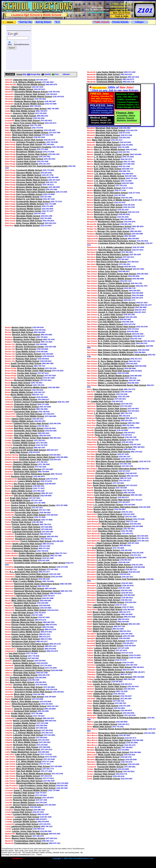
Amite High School (20, 106)
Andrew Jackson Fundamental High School (35, 402)
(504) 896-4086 (130, 368)
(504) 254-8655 (136, 371)
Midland (90, 186)
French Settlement (12, 541)
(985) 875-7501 (55, 843)
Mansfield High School (107, 133)
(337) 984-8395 (45, 747)
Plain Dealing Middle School (112, 440)
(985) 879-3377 (42, 642)
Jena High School (18, 680)
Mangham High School (107, 128)
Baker (8, 125)
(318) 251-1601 (127, 512)
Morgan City (92, 226)
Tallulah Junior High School (108, 662)
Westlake (91, 747)
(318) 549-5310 (40, 330)
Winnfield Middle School (107, 757)
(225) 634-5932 (42, 663)
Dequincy (9, 462)
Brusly (8, 383)
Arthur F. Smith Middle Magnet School (33, 96)
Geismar (9, 546)
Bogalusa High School (24, 337)
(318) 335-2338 (122, 394)
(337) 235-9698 (118, 548)
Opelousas (91, 404)
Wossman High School (105, 217)
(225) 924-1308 (46, 216)
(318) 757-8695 (47, 520)
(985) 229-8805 (50, 709)
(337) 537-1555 (41, 800)
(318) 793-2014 (40, 613)
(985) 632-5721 (48, 544)
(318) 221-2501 (137, 565)
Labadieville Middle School (29, 718)
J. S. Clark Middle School (109, 585)
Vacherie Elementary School (109, 689)
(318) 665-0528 (124, 214)
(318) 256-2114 (117, 140)
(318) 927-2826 (44, 617)
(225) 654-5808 (123, 769)
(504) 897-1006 (135, 380)
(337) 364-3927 (123, 259)
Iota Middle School (18, 656)
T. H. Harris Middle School (107, 181)
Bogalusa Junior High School (28, 339)
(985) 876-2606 (48, 627)
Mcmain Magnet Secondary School (115, 336)
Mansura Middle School (106, 138)
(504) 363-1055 (131, 317)
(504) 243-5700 (142, 327)
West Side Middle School (23, 111)
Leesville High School (24, 795)
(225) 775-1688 (50, 204)
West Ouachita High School (112, 743)
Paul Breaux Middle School (26, 749)
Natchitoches (92, 241)
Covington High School (26, 433)
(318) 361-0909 (132, 743)
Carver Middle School (109, 281)
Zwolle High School (103, 776)
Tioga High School (101, 682)
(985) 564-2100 (143, 469)
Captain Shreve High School (111, 569)
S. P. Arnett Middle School (108, 747)
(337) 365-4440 (135, 255)
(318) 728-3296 (121, 488)
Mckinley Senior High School (31, 189)
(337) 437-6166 (49, 759)
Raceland (91, 476)
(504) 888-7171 (128, 169)
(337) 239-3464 (41, 795)
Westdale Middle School (28, 216)
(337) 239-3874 (48, 798)
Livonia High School (22, 812)
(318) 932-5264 (50, 428)
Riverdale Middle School (25, 675)
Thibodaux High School (108, 674)
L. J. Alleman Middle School (27, 733)
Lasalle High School (101, 401)
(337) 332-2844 (58, 371)
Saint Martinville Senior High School (119, 541)
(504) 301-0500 (45, 407)
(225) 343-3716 (145, 461)
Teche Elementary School (30, 378)
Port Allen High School (107, 456)
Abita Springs (11, 84)
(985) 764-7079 (130, 389)
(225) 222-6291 (57, 577)
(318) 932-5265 (51, 431)
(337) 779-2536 (34, 656)
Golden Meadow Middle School (34, 556)
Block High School (23, 694)
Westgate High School (107, 264)
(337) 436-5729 (46, 776)
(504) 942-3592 (138, 334)
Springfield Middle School (109, 636)
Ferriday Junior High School (26, 520)
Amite (8, 106)
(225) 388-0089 (54, 187)
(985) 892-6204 (45, 436)
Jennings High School (24, 685)
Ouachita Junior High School (108, 205)
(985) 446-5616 (138, 667)
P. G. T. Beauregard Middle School (116, 519)
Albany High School (21, 87)
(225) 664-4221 (55, 460)
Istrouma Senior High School (31, 182)
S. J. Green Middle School (111, 368)
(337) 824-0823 (49, 687)
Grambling (9, 563)
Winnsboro (92, 762)
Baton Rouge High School (29, 144)
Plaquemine (92, 442)
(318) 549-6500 (46, 496)
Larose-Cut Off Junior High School (29, 450)
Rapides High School (24, 793)
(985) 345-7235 (43, 586)
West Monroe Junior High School (115, 740)
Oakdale (90, 394)
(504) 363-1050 (129, 315)
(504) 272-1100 (132, 521)
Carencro (9, 400)
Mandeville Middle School (109, 79)
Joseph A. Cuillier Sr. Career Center (112, 154)
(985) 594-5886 (126, 219)
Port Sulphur (92, 469)
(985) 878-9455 (43, 822)
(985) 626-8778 (128, 79)
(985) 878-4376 (52, 651)
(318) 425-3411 (127, 577)
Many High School (101, 140)
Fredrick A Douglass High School (114, 298)
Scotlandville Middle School (30, 204)
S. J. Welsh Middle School (29, 778)
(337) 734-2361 (118, 727)
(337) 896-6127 (43, 400)
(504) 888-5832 (127, 174)
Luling (8, 826)
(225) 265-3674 (129, 689)
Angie (8, 116)
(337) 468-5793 (38, 836)
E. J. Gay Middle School (109, 442)
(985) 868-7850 (48, 363)
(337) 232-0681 (42, 745)
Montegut (91, 219)
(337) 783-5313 (40, 440)
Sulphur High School (104, 650)
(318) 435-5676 (127, 762)
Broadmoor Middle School (29, 152)
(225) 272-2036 (61, 192)
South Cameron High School (32, 569)
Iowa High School (18, 658)
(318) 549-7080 (50, 347)
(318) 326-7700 (131, 437)
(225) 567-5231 (40, 89)
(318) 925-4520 (130, 646)
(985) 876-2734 (55, 644)
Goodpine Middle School (22, 677)
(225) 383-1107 (125, 457)
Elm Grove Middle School (27, 496)
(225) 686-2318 (39, 810)
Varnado (90, 691)
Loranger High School (24, 819)
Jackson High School (23, 661)
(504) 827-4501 (138, 269)
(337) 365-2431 (125, 264)
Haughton (9, 603)
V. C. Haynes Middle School (108, 183)
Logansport (10, 817)
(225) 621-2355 (44, 546)
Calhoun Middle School (24, 397)
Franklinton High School (27, 534)
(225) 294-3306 (129, 636)
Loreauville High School (27, 824)
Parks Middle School (111, 533)
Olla (89, 401)
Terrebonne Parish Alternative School (30, 644)
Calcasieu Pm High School (29, 759)
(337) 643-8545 (45, 702)
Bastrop (8, 137)
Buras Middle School (21, 395)
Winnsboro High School (108, 762)
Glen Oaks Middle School (29, 175)
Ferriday (8, 517)
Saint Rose (92, 543)
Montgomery (92, 222)
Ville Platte (91, 699)
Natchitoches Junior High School (115, 250)
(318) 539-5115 (131, 641)
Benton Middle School (22, 330)
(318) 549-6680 (42, 349)
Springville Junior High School (29, 431)
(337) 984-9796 (47, 730)
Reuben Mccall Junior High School (111, 655)
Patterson (91, 416)
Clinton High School (21, 419)
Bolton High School (24, 99)
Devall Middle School (106, 454)
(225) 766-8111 (48, 185)
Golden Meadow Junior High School (36, 553)
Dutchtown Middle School (25, 546)
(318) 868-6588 (139, 567)
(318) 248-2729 (132, 130)
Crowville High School (24, 445)
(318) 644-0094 (42, 397)
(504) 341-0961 (131, 150)
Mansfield (91, 133)
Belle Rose (10, 226)
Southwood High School (109, 598)
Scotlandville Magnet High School (33, 201)
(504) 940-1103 (126, 281)
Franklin (8, 527)
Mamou (8, 836)
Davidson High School (109, 531)
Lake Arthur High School (27, 754)
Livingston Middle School (111, 324)
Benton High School (21, 327)
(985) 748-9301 (35, 106)
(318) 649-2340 (55, 423)
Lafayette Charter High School (28, 735)
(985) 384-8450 (39, 332)
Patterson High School (107, 416)
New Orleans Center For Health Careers (118, 350)
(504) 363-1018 (149, 341)
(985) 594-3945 (42, 409)
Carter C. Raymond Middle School (31, 790)
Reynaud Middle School (28, 776)
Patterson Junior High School (110, 418)
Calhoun (9, 397)
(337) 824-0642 (41, 685)
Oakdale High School (105, 394)
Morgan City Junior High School (113, 231)
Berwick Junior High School (26, 335)
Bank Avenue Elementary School (112, 254)
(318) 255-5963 (130, 505)
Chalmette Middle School (26, 407)
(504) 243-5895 (123, 373)
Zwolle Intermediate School (107, 779)
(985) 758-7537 (40, 366)
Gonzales (9, 558)
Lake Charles (10, 757)
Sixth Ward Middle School (109, 670)
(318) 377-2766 (120, 190)
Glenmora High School (25, 551)
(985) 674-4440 (130, 72)
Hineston (9, 613)
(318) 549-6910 (43, 359)
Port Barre (91, 464)
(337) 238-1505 (41, 802)
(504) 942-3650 (133, 331)
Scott (89, 548)
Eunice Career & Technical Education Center (33, 505)
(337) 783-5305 (42, 443)
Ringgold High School (106, 497)
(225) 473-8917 (46, 226)
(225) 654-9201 (129, 771)
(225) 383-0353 (50, 159)
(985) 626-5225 (126, 74)
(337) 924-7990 (54, 133)
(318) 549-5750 (131, 473)
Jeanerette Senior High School (29, 668)
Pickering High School (24, 800)
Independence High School (30, 649)
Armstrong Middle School (106, 480)
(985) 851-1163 (51, 646)
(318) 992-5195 (34, 680)
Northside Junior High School (28, 687)
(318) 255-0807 (120, 509)
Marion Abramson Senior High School (117, 327)
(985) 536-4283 (136, 495)
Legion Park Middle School (25, 637)
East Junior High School (108, 404)
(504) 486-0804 (140, 352)
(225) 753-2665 (46, 218)
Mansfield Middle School (108, 135)
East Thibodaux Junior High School (114, 667)
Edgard (8, 493)
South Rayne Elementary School (109, 485)
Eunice (8, 503)
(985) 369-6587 (133, 239)
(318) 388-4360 (138, 740)
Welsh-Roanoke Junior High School (113, 500)
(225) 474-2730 (52, 479)
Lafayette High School (24, 738)
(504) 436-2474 (51, 123)
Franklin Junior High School (26, 527)
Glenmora (9, 551)
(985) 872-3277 (44, 572)
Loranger (9, 819)
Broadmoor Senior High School (32, 154)
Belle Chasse (10, 221)
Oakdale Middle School (106, 396)
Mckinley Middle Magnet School (32, 187)
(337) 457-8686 (62, 505)
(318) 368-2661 (45, 513)
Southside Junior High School (34, 459)
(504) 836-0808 (57, 670)
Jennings (9, 685)
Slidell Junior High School (106, 631)
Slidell (90, 612)
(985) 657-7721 (38, 395)
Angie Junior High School (23, 116)
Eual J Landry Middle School (27, 581)
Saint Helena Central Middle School (33, 577)
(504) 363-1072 (136, 359)
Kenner (8, 704)
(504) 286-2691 (135, 291)
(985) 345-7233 (66, 591)
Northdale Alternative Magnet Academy (36, 192)
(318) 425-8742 (128, 586)
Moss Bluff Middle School (29, 769)
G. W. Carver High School (111, 300)
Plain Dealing (92, 437)
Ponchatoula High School (111, 449)
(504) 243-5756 (130, 324)
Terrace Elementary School (27, 342)
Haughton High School (25, 603)
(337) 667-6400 (49, 378)
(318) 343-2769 (129, 207)
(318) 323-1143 (133, 212)
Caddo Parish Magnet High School (114, 565)
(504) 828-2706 (44, 675)
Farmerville (10, 513)
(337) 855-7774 (48, 769)
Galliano (8, 544)
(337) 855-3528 (49, 781)
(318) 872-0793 (124, 133)
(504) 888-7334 (125, 171)
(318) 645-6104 (119, 776)
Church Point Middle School (30, 416)
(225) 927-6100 (40, 213)
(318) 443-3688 (51, 104)
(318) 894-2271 (123, 497)
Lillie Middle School (19, 807)
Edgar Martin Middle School (27, 730)
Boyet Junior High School (105, 612)
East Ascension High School (27, 558)
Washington (92, 715)
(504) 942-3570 (137, 298)
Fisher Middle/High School (24, 752)
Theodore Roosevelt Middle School (29, 706)
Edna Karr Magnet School (111, 288)
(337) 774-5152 (46, 754)
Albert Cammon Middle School (112, 543)
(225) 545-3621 (130, 755)
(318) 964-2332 (124, 138)
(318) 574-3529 (135, 658)
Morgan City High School (110, 229)
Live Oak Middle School (110, 322)
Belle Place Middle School (109, 257)
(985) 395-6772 (131, 418)
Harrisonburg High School (29, 596)
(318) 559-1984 (62, 788)
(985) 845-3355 (55, 834)
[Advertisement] (16, 57)
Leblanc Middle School (105, 648)
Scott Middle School (102, 548)
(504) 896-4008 (133, 383)
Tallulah (90, 655)
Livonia (8, 812)
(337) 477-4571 (45, 764)
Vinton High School (103, 701)
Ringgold (91, 497)
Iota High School (17, 653)
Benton (8, 327)
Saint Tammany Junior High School (110, 624)
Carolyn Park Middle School (107, 614)
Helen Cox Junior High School (26, 598)
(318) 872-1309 (126, 135)
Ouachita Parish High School (108, 207)
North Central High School (110, 715)
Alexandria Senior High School (30, 94)
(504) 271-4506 (43, 404)
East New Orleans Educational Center (117, 286)
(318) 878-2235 (34, 452)
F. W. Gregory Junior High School (114, 293)
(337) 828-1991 (48, 532)
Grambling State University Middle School (35, 567)
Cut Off (8, 448)
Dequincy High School (24, 462)
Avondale (9, 123)
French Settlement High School (36, 541)
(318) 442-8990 (122, 430)
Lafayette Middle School (25, 740)
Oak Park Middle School (28, 771)
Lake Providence (12, 786)
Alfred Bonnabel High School (26, 704)
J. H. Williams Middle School (27, 82)
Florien (8, 522)
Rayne (90, 481)
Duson (8, 491)
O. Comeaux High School (26, 747)
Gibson (8, 548)
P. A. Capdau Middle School (112, 364)
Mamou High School (22, 836)
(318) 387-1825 (136, 200)
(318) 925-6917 (128, 643)
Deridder (9, 467)
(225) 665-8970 (126, 710)
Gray (7, 572)
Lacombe (9, 721)
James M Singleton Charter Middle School (119, 305)
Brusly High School (21, 383)
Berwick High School (23, 332)
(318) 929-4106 (134, 572)
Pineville (91, 428)
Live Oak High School (105, 722)
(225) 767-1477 (48, 211)
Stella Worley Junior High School (112, 752)
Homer (8, 615)
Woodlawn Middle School (111, 745)
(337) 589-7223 (119, 701)
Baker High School (20, 125)
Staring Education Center (29, 211)
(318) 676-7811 (135, 555)
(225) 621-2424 (124, 471)
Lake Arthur (10, 754)
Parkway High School (26, 359)
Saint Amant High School (110, 514)
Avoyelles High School (108, 224)
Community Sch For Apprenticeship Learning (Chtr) (42, 166)
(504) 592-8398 (141, 366)
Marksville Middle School (108, 145)
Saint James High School (110, 529)
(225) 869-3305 (46, 831)
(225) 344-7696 (51, 189)
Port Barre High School (108, 464)
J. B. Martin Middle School (107, 413)
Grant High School (23, 486)
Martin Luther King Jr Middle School (112, 200)
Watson (90, 722)
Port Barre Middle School (108, 466)
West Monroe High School (111, 738)
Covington (9, 433)
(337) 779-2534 (32, 653)
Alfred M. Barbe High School (30, 757)
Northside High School (24, 745)
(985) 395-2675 (124, 416)
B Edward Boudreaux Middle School (30, 133)
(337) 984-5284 (41, 738)
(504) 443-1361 (53, 706)
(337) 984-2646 (42, 726)
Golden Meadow (12, 553)
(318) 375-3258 (125, 706)
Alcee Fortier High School (111, 267)
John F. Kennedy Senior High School (116, 307)
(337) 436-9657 (127, 747)
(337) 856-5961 (130, 767)
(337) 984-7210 (47, 733)
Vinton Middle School (104, 703)
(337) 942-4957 (133, 409)
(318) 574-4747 (121, 660)
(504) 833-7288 (42, 673)
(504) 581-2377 (146, 305)
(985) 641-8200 (130, 617)
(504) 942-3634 (132, 364)
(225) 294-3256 (127, 634)
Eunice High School (21, 508)
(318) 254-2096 (144, 507)
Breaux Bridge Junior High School (34, 371)
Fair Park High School (108, 574)
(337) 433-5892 (63, 783)
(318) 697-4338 (46, 817)
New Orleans (92, 267)
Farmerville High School (27, 512)
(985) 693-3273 (52, 450)
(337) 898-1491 (129, 164)
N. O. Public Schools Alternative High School (120, 341)
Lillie (7, 807)
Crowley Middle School (24, 443)
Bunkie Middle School (22, 392)
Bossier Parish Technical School (113, 555)
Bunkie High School (21, 390)
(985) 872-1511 (45, 634)
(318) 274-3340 (62, 567)
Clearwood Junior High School (108, 617)
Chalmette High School (25, 404)
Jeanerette (9, 665)
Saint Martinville (94, 534)
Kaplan (8, 699)
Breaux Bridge (11, 368)
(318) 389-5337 (129, 610)
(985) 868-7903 (49, 622)
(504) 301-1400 (124, 166)
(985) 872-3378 (50, 629)
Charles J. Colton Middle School (114, 283)
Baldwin (8, 133)
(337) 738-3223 (39, 716)
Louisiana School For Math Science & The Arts (122, 243)
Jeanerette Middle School (27, 665)
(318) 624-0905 (46, 608)
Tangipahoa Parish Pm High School (32, 593)
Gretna (8, 579)
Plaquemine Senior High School (113, 444)
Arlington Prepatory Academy (31, 142)
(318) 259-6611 (58, 692)
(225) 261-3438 (42, 161)
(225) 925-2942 (46, 173)
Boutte (8, 366)
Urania (90, 684)
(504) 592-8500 (144, 350)
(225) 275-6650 (49, 194)
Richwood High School (105, 210)
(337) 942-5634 (133, 411)
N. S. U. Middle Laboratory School (115, 247)
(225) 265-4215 (133, 687)
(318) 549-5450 (42, 603)
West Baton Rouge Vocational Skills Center (117, 461)
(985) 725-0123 (56, 474)
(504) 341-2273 (126, 159)
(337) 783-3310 (121, 186)
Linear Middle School (107, 588)
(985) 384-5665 (46, 335)
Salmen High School (103, 626)
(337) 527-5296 (123, 648)
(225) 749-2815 (37, 383)
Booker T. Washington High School (114, 553)
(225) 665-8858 (122, 722)
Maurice (90, 164)
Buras (8, 395)
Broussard (9, 380)
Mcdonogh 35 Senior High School (115, 334)
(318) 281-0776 (49, 140)
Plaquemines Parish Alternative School (117, 469)
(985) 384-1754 (129, 229)
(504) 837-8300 (128, 183)
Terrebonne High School (24, 641)
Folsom (8, 524)
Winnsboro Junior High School (112, 764)
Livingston (9, 810)
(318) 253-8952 (127, 145)
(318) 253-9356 (125, 142)
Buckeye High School (22, 476)
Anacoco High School (24, 113)
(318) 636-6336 (126, 550)
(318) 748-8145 (42, 551)
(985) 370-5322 (137, 452)
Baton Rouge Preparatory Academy (34, 147)
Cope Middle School (26, 351)
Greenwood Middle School (25, 548)
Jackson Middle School (24, 663)
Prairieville (91, 471)
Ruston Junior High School (107, 512)
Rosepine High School (106, 502)
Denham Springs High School (34, 455)
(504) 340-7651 (124, 152)
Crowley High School (23, 440)
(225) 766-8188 (52, 142)
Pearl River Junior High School (112, 423)
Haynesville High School (27, 608)
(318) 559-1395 (62, 786)
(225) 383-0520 (48, 145)
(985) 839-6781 (45, 534)
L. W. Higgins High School (107, 159)
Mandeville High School (108, 74)
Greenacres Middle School (29, 356)
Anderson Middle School (108, 252)
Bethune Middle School (108, 550)
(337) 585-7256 (125, 464)
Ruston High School (103, 509)
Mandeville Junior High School (112, 77)
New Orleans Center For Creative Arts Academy (122, 346)
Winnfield (91, 757)
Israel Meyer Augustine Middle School (117, 303)
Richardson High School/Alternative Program (121, 733)
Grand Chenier (11, 569)
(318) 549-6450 (47, 354)
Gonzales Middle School (25, 560)
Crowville (9, 445)
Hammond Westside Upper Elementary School (37, 591)
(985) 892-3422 (44, 433)
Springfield (92, 634)
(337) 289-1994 (45, 742)
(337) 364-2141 (128, 257)
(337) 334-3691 (118, 483)
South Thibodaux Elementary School (115, 672)
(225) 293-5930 (47, 209)
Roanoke (91, 500)
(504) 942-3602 (125, 319)
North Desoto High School (109, 643)
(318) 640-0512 (129, 433)
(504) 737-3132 (132, 178)
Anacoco (9, 113)
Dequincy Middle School (25, 464)
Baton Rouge (10, 142)
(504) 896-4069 (138, 279)
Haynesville (10, 608)
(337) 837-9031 (46, 380)
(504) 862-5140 (130, 267)
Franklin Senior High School (26, 529)
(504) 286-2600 (142, 274)
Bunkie (8, 390)
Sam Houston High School (29, 781)
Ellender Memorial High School (27, 622)
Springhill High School (107, 638)
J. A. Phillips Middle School (107, 188)
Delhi (7, 452)
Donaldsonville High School (31, 479)
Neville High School (104, 202)
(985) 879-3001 (46, 632)
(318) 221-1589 (124, 588)
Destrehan (9, 472)
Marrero (90, 147)
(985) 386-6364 (139, 447)
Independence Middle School (31, 651)
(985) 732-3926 (47, 342)
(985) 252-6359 (128, 425)
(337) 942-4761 (127, 404)
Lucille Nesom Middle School (108, 679)
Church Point (10, 414)
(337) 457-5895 (40, 503)
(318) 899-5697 (50, 484)
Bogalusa (9, 337)
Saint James (92, 529)
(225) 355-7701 (51, 182)
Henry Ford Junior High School (29, 123)
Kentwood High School (25, 711)
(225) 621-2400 (48, 558)
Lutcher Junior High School (26, 831)
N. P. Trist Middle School (106, 166)
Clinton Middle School (22, 421)
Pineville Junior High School (109, 433)
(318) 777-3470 (39, 488)
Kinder (8, 713)
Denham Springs (12, 455)
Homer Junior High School (24, 617)
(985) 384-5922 (136, 231)
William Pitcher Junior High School (31, 438)
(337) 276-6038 (51, 668)
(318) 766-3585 (127, 531)
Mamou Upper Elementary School (28, 838)
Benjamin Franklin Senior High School (117, 274)
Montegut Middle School (107, 219)
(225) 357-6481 (46, 197)
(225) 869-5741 (39, 829)
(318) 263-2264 (39, 118)
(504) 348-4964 (135, 752)
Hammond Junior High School (29, 588)
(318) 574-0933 (135, 655)
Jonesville (9, 694)
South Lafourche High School (27, 544)
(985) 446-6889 (138, 677)
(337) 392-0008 (50, 805)
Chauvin (8, 409)
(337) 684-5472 (49, 414)
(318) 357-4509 (138, 247)
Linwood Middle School (108, 590)
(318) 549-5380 (42, 352)
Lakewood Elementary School (26, 826)
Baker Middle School (21, 128)
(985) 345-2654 (50, 589)
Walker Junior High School (106, 710)
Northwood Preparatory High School (28, 109)
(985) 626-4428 (133, 77)
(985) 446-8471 (139, 672)
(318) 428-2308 (126, 392)
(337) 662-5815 (46, 121)
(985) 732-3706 (49, 339)
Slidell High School (102, 629)
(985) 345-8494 (66, 584)
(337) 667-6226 (50, 376)
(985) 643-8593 (127, 614)
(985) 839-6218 (46, 539)
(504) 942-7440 (136, 339)
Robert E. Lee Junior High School (110, 212)
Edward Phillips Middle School (113, 291)
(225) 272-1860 (42, 149)
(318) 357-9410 (138, 250)
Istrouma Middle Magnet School (32, 180)
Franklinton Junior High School (30, 536)
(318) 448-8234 (51, 94)
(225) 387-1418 (49, 199)
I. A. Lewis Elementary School (108, 505)
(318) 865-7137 (131, 570)
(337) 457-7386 (44, 510)
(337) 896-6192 (41, 728)
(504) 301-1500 (63, 402)
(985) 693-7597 (40, 448)
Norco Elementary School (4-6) (108, 389)
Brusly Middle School (22, 385)
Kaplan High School (21, 699)
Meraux (90, 166)
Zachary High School (105, 774)
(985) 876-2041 (51, 625)
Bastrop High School (22, 137)
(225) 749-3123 (39, 385)
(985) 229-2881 (43, 711)
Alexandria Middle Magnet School (31, 92)
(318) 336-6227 (126, 696)
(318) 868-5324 (130, 602)
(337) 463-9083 (47, 469)
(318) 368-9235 (52, 515)
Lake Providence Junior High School (37, 785)
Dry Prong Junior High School (29, 484)
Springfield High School (108, 634)
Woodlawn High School (28, 218)
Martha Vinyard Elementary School (115, 447)
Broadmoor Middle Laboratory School (115, 557)
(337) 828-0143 (47, 529)
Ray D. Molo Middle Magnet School (34, 774)
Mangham (91, 128)
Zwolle (90, 776)
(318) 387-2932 (123, 217)
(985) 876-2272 (45, 637)
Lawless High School (108, 319)
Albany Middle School (22, 89)
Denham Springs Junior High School (37, 457)
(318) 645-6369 (126, 779)
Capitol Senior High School (30, 159)
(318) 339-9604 (50, 697)
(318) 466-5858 (54, 387)
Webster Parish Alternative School (111, 193)
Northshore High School (105, 622)
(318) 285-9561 (35, 807)
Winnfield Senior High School (110, 759)
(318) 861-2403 (141, 558)
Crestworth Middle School (29, 170)
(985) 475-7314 (61, 553)
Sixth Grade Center (107, 373)
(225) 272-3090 (47, 206)
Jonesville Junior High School (29, 697)
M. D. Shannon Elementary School (114, 226)
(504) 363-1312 (135, 361)
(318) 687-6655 (127, 583)
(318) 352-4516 (142, 241)
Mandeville (9, 841)
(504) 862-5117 (139, 336)
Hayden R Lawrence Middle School (30, 387)
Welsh (90, 727)
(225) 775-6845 (48, 170)
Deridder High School (23, 467)
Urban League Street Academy (113, 380)
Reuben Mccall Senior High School (111, 658)
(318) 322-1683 (127, 198)
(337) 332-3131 (51, 368)
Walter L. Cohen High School (112, 383)
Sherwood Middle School (29, 206)
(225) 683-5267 (40, 421)
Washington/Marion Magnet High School (36, 783)
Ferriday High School (23, 517)
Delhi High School (19, 452)
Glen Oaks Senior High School (31, 177)
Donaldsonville (11, 479)
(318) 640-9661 (117, 682)
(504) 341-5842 (128, 157)
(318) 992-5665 (40, 678)
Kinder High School (21, 713)
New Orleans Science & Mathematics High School (123, 355)
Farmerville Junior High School (30, 515)
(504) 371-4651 (129, 162)
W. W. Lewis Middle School (107, 653)
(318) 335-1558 (124, 397)
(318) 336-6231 (119, 694)
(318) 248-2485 (125, 128)
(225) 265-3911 (129, 529)
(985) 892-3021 (55, 438)
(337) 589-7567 (121, 703)
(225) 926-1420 (54, 154)
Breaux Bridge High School (31, 368)
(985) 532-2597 (43, 814)
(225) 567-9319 (37, 87)
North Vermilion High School (108, 164)
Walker (90, 708)
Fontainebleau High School (28, 841)
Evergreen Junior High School (26, 627)
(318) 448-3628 (40, 99)
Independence (11, 649)
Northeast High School (106, 769)
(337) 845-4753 (127, 534)
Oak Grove (91, 392)
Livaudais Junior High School (110, 665)
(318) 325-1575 (130, 745)
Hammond (9, 584)
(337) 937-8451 (34, 498)
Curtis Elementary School (28, 354)
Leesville (9, 795)
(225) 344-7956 (44, 157)
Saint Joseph (92, 531)
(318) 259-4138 (51, 689)
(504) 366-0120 (44, 579)
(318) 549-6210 (48, 356)
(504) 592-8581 (134, 276)
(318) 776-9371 (41, 793)
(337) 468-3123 (51, 838)
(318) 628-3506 (131, 760)
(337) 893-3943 (48, 82)
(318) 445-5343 (54, 92)
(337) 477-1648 (48, 762)
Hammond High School (26, 586)
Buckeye (9, 387)
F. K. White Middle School (29, 761)
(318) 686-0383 (129, 595)
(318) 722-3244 (42, 445)
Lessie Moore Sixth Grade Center (111, 428)
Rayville (90, 488)
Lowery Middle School (29, 481)
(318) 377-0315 (127, 188)
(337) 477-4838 (46, 771)
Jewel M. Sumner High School (29, 709)
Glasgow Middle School (28, 173)
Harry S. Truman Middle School (109, 149)
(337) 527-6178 (127, 653)
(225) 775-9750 (37, 128)
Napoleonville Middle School (113, 238)
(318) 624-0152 (53, 610)
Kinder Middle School (22, 716)
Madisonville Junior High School (32, 834)
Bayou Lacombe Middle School (29, 721)
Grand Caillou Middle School (26, 632)
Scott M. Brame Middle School (29, 104)
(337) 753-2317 (137, 500)
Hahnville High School (22, 366)
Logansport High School (27, 817)
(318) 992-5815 (40, 682)
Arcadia (8, 118)
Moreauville (92, 224)
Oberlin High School (104, 399)
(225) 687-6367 (135, 445)
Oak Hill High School (23, 613)
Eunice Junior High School (25, 510)
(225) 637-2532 (38, 812)
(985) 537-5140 (126, 478)
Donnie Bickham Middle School (112, 572)
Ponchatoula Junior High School (114, 452)
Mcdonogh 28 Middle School (112, 331)
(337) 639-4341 (120, 399)
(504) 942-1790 (136, 283)
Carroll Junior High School (107, 198)
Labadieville (10, 718)
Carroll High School (104, 195)
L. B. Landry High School (110, 314)
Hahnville (9, 581)
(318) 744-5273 (49, 596)
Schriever (91, 545)
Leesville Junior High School (27, 798)
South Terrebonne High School (26, 363)
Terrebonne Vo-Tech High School (28, 646)
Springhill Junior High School (110, 641)
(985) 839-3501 (52, 537)
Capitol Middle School (27, 157)
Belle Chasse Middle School (30, 223)
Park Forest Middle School (29, 194)
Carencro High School (24, 728)
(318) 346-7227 (40, 392)
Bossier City (10, 344)
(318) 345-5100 (129, 205)
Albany (8, 87)
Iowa (7, 658)
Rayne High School (102, 483)
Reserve (90, 493)
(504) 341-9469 (123, 147)
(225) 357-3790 (48, 175)
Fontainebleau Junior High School (31, 843)
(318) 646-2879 (130, 222)
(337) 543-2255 (126, 406)
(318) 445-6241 (58, 97)
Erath (7, 498)
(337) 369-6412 (133, 262)
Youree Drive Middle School (110, 602)
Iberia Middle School (106, 259)
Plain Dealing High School (111, 437)
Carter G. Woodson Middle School (115, 279)
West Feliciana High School (115, 524)
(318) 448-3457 (50, 101)
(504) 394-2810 (48, 221)
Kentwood (9, 709)
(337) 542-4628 (52, 569)
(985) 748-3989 (53, 109)
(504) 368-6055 (45, 601)
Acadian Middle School (25, 723)
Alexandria (10, 92)
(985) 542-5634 (56, 593)
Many (89, 140)
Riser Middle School (108, 735)
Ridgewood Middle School (110, 595)
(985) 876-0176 (40, 620)
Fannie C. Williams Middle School (115, 295)
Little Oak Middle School (105, 619)
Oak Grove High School (108, 392)
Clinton (8, 419)
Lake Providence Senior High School (37, 788)
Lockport (9, 814)
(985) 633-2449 (128, 670)
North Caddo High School (105, 706)
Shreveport (92, 550)
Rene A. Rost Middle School (25, 701)
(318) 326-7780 (133, 440)
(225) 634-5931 (40, 661)
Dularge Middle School (23, 620)
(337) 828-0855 (47, 527)
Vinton (90, 701)
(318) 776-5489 (54, 790)
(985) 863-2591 (127, 421)
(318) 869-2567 (126, 560)
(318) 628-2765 (126, 757)
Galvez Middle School (107, 471)
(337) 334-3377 (125, 481)
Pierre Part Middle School (109, 425)
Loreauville (10, 824)
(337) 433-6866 (123, 750)
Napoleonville (93, 236)
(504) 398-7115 (130, 288)
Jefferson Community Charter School (32, 670)
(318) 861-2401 (126, 590)
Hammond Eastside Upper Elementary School (37, 584)
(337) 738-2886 (37, 713)
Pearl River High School (108, 420)
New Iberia (91, 252)
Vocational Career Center (27, 539)
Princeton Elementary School (110, 473)
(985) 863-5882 (134, 423)
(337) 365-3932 (127, 252)
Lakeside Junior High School (107, 607)
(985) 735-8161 (42, 337)
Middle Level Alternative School (114, 339)
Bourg (8, 363)
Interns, (132, 116)
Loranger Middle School (25, 822)
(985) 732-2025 (122, 691)
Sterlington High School (106, 214)
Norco (90, 389)
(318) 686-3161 (126, 600)
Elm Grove (9, 496)
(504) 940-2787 (142, 343)
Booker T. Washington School (113, 276)
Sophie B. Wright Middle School (114, 376)
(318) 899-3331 (39, 486)
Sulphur (90, 648)
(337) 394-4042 (142, 536)
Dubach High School (22, 488)
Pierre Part (91, 425)
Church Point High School (29, 414)
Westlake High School (106, 750)
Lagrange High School (27, 764)
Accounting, (123, 116)
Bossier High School (26, 349)
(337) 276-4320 (46, 665)
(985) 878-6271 (41, 819)
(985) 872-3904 (46, 639)
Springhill (91, 638)
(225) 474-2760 (46, 481)
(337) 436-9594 (56, 766)
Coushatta (9, 426)
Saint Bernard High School (112, 521)
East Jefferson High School (108, 169)
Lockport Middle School (25, 814)
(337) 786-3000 (44, 464)
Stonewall (91, 643)
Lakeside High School (104, 605)
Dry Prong (9, 484)
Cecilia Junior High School (31, 375)
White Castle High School (111, 755)
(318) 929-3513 (127, 593)
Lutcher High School (22, 829)
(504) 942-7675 (142, 286)
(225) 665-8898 (62, 457)
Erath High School (19, 498)
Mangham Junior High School (110, 130)
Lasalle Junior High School (106, 684)
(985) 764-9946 (43, 472)
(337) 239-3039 (41, 113)
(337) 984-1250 (39, 491)
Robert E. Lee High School (29, 199)
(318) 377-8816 (128, 607)
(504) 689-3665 (43, 752)
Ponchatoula (92, 447)
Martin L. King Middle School (112, 329)
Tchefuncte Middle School (109, 82)
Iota (7, 653)
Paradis (90, 413)
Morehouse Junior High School (28, 140)
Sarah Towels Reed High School (114, 371)
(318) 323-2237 (120, 203)
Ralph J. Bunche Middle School (110, 178)
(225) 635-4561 (135, 524)
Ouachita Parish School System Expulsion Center (123, 729)
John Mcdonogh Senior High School (116, 310)
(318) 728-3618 (128, 490)
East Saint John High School (108, 493)
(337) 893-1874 (42, 80)
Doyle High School (24, 810)
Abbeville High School (24, 80)
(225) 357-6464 (54, 180)
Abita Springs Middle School (31, 84)
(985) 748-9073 (42, 111)
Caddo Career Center (107, 562)
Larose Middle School (22, 448)
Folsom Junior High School (25, 524)
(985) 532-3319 (132, 476)
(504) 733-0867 (126, 181)
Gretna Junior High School (24, 579)
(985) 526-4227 (48, 718)
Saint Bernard (93, 519)
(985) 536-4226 (129, 493)
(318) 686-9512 (127, 598)
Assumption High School (111, 236)
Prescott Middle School (28, 197)
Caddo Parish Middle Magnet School (115, 567)
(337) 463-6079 (124, 502)
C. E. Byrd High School (108, 560)
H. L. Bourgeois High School (24, 572)
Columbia (9, 423)
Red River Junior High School (29, 428)
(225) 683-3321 (38, 419)
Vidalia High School (103, 694)
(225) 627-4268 (123, 454)
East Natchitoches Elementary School (117, 241)
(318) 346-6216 (37, 390)
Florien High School (21, 522)
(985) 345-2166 (129, 679)
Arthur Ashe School (108, 271)
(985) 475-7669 (56, 556)
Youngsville (92, 767)
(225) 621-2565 (129, 514)
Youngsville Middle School (110, 767)
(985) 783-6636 (48, 581)
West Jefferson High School (25, 601)
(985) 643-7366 (119, 626)
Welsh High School (102, 727)
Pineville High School (105, 430)
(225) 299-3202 (50, 130)
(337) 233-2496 (42, 723)
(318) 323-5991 (149, 733)
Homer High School (21, 615)
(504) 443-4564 (47, 704)
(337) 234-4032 (43, 740)
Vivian (90, 706)
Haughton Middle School (26, 605)
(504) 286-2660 (137, 293)
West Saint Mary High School (27, 135)
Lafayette (9, 723)
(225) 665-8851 (55, 455)
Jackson (9, 661)
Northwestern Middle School (108, 771)
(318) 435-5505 (134, 764)
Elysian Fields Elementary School (28, 625)
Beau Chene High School (27, 120)
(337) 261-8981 (50, 735)
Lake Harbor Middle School (110, 72)
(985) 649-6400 (123, 622)
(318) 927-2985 (37, 615)
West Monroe (92, 729)
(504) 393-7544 (132, 665)
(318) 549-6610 (46, 361)
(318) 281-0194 (39, 137)
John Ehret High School (106, 152)
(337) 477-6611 (48, 778)
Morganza (91, 234)
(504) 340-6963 (136, 154)
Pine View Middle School (26, 435)
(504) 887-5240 (130, 176)
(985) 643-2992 (118, 629)
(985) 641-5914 (125, 631)
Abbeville (9, 80)
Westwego (91, 752)
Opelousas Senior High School (112, 411)
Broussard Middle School (27, 380)
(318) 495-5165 (117, 401)
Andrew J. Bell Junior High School (115, 269)
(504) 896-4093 (136, 376)
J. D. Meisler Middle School (108, 174)
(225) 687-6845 (127, 442)
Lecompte (9, 790)
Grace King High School (106, 171)
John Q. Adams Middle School (109, 176)
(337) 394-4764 (143, 538)
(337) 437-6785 (57, 774)
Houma (8, 620)
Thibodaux (91, 667)
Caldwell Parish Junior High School (31, 423)
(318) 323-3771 (130, 738)
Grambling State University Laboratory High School (40, 563)
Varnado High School (105, 691)
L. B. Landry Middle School (111, 317)
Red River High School (25, 426)
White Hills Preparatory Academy (27, 130)
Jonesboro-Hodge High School (30, 689)
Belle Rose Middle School (27, 225)
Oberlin (90, 399)
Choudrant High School (26, 412)
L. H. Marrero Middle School (108, 157)
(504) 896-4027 (124, 271)
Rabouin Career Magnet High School (116, 366)
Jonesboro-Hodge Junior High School (33, 692)
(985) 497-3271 (47, 493)
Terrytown (91, 665)
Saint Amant (92, 514)
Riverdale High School (24, 673)
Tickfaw (90, 679)
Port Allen (91, 454)
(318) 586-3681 (37, 522)
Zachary (90, 769)
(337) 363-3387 (126, 699)
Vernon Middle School (24, 802)
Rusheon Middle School (27, 361)
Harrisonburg (11, 596)
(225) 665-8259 (128, 713)
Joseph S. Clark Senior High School (116, 312)
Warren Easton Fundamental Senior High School (122, 385)
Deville (8, 476)
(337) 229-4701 (45, 824)
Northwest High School (108, 406)
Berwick (8, 332)
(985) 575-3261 (44, 548)
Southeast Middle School (29, 209)
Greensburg (10, 574)
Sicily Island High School (110, 609)
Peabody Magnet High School (29, 101)
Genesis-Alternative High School (28, 629)
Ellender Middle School (105, 147)
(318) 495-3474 (126, 684)
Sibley (90, 605)
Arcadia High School (22, 118)
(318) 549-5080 (41, 344)
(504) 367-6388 (48, 598)
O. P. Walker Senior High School (114, 359)
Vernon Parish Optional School (28, 805)
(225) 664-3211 (124, 724)
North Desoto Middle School (110, 646)
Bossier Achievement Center (30, 347)
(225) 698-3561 (58, 541)
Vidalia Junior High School (106, 696)
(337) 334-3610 (131, 485)
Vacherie (91, 687)
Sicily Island (92, 610)
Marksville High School (107, 142)
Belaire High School (26, 149)
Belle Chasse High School (29, 221)
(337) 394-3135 (143, 541)
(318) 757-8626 (40, 517)
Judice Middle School (22, 491)
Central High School (26, 161)
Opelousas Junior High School (112, 409)
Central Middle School (27, 164)
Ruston (90, 505)
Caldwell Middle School (107, 545)
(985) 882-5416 (50, 721)
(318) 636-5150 (124, 562)
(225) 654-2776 (121, 774)
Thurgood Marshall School (111, 378)
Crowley (8, 440)
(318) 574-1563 (128, 663)
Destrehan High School (26, 472)
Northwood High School (109, 593)
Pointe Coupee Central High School (113, 234)
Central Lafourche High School (111, 476)
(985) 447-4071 (126, 674)
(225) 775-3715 (56, 202)
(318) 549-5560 (45, 605)
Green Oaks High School (109, 577)
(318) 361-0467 (123, 210)
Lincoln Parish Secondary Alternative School (116, 507)
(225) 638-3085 (137, 234)
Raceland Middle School (107, 478)
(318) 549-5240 (38, 327)
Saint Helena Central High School (32, 574)
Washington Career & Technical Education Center (122, 718)
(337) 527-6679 (121, 650)
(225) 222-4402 (55, 574)
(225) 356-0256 (58, 147)
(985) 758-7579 (126, 413)
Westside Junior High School (108, 713)
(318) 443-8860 (134, 428)
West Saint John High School (26, 493)
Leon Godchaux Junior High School (112, 495)
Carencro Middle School (25, 399)
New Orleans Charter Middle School (116, 352)
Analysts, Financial (125, 118)
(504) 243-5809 (138, 295)
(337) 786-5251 (42, 462)
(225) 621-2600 (131, 517)
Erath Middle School (20, 500)
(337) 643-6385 (37, 699)
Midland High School (104, 185)
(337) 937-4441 (37, 500)
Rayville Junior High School (108, 490)
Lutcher (8, 829)
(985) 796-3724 (45, 524)
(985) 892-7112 (48, 841)
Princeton (91, 473)
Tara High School (25, 213)
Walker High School (103, 708)
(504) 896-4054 (128, 322)
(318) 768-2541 (44, 412)
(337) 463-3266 (40, 467)
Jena (7, 678)
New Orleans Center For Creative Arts (117, 343)
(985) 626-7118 (128, 82)
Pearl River (92, 421)
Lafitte (8, 752)
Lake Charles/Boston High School (33, 766)
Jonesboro (9, 689)
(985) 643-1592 (134, 624)
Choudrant (9, 412)
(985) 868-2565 (125, 545)
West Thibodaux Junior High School (114, 677)
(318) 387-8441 (120, 195)
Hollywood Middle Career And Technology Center (121, 579)
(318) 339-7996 (39, 694)
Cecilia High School (27, 373)
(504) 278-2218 (133, 329)
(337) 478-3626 (51, 757)
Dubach (8, 488)
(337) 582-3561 (33, 658)
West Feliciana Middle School (116, 526)
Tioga (89, 682)
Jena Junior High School (22, 682)
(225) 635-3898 (137, 526)
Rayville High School (104, 488)
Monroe (90, 195)
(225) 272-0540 (49, 152)
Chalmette (9, 402)
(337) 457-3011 (37, 508)
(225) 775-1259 (35, 125)
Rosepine (91, 502)
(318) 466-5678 (39, 476)
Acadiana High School (24, 725)
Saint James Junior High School (111, 686)
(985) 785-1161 (47, 826)
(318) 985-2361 (126, 224)
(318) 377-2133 (121, 605)
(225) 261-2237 (45, 164)
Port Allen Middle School (108, 459)
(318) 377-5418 (134, 193)
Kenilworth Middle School (29, 185)
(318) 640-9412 (126, 435)
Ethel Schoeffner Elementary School (32, 474)
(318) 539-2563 (124, 638)
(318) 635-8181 (125, 574)
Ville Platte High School (108, 698)
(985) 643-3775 (125, 612)
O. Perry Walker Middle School (113, 361)
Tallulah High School (104, 660)
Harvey (8, 598)
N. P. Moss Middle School (26, 742)
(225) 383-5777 (127, 459)
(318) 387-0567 (125, 735)
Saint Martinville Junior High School (118, 538)
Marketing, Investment (127, 120)
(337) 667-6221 (43, 373)
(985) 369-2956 (130, 236)
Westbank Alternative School (108, 162)
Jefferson (9, 670)
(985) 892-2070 (51, 84)
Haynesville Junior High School (31, 610)
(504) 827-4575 (140, 310)
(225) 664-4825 (119, 708)
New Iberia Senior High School (111, 262)
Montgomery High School (111, 222)
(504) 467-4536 (133, 543)
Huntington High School (109, 583)
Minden (90, 188)
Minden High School (104, 190)
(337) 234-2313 (46, 750)
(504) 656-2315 (50, 223)
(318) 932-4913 (43, 426)
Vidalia (90, 694)
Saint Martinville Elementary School (118, 536)
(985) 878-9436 (50, 649)
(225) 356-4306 (53, 177)
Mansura (91, 138)
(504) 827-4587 (142, 303)
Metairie (90, 169)
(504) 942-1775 (130, 300)
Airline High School (25, 344)
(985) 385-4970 (138, 226)
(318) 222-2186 (138, 553)
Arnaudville (10, 121)
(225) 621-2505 (44, 560)
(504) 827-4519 (140, 312)
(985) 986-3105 (42, 116)
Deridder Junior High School (27, 469)
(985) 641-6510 (123, 619)
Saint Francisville (94, 524)
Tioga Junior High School (107, 435)
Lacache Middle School (24, 409)
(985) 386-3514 (130, 449)
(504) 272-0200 (139, 519)
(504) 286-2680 (141, 307)
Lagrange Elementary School (27, 532)
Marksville (91, 142)
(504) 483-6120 (131, 378)
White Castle (92, 755)
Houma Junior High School (25, 634)
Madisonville (10, 834)
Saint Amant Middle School (111, 517)
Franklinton (10, 534)
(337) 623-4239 (130, 715)
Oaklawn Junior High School (26, 639)
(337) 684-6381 (51, 416)
